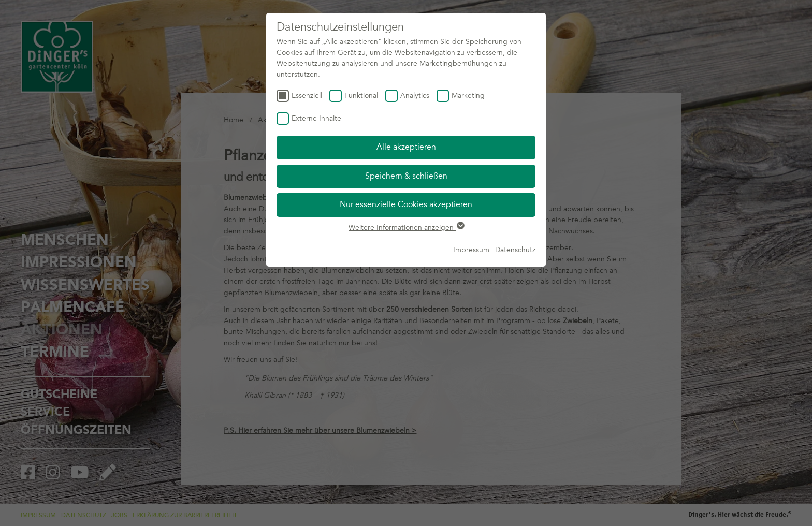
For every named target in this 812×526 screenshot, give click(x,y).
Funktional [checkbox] (361, 96)
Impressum (471, 250)
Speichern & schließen (406, 176)
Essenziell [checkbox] (307, 96)
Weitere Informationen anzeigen (406, 228)
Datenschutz (515, 250)
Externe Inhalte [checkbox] (316, 118)
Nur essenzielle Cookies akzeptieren (406, 204)
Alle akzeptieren (406, 147)
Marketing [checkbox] (468, 96)
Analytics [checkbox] (415, 96)
